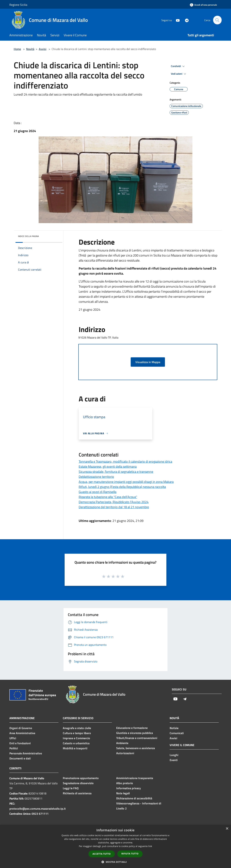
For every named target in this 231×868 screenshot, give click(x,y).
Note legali (123, 793)
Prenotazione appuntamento (81, 778)
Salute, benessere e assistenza (136, 748)
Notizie (174, 728)
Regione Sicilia (18, 5)
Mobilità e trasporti (75, 748)
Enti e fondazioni (20, 743)
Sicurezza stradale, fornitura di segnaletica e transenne (116, 472)
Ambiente (122, 743)
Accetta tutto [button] (102, 854)
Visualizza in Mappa (148, 362)
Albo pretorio (125, 783)
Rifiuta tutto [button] (130, 854)
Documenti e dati (20, 758)
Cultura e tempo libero (77, 733)
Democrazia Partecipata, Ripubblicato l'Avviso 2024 (114, 502)
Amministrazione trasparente (135, 778)
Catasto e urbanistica (76, 743)
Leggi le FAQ (71, 788)
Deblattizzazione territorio (96, 477)
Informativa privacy (128, 788)
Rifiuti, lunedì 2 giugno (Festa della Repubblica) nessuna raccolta (122, 487)
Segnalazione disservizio (78, 783)
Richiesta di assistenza (77, 793)
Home (17, 49)
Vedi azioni (179, 74)
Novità (30, 49)
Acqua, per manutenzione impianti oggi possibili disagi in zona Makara (126, 482)
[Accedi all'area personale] (203, 5)
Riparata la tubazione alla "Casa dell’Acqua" (108, 497)
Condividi (178, 66)
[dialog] (115, 846)
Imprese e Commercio (76, 738)
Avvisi (43, 49)
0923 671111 (40, 814)
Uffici (13, 738)
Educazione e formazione (132, 728)
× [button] (227, 829)
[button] (115, 862)
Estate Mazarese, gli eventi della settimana (108, 467)
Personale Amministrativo (26, 753)
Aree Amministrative (22, 733)
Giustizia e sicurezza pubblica (135, 733)
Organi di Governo (21, 728)
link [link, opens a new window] (150, 846)
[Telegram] (185, 20)
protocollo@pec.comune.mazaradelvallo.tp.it (38, 809)
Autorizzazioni (125, 753)
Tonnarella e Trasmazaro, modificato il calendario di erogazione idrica (125, 461)
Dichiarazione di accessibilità (134, 798)
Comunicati (177, 733)
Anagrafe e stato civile (77, 728)
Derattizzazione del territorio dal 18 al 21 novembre (114, 507)
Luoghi (174, 755)
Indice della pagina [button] (28, 236)
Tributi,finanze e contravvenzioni (137, 738)
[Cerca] (217, 20)
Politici (14, 748)
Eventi (174, 760)
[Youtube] (176, 20)
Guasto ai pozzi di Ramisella (98, 492)
